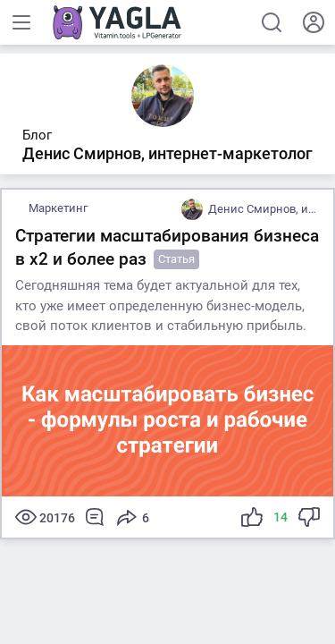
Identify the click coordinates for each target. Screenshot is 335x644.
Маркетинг (58, 208)
